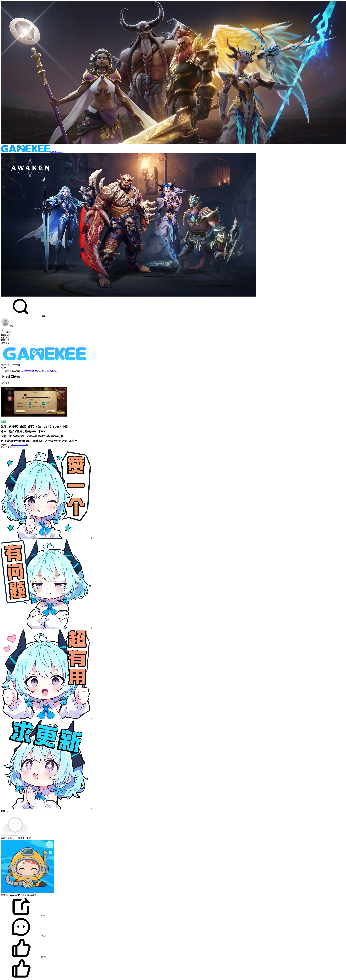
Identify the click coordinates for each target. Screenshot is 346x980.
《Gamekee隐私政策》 (31, 371)
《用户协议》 (51, 371)
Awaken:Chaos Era (19, 445)
